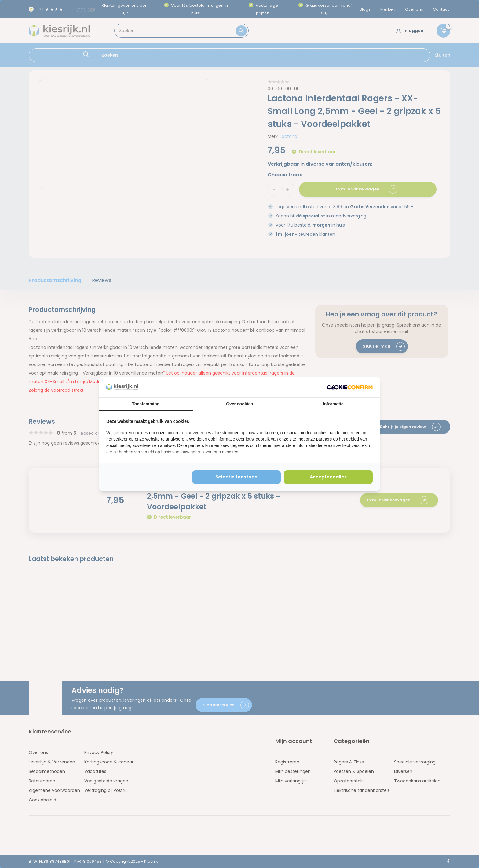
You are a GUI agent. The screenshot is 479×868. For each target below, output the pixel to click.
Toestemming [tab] (146, 404)
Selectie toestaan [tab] (236, 477)
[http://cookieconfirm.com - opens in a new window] (350, 387)
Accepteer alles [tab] (328, 477)
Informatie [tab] (333, 404)
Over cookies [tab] (239, 404)
